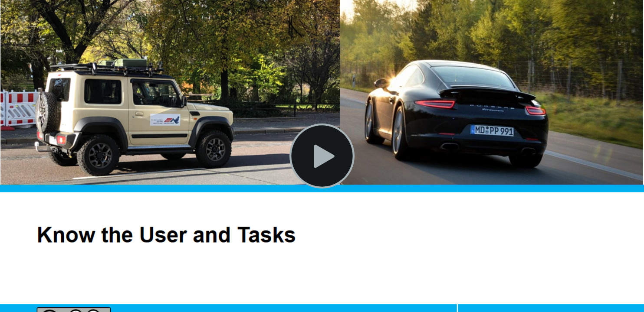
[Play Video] (322, 156)
